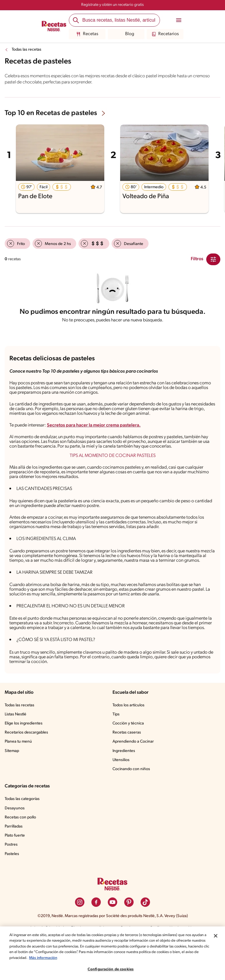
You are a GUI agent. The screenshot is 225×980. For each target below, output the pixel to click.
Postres (12, 882)
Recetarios (165, 34)
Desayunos (15, 846)
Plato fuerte (15, 873)
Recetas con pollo (21, 855)
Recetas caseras (128, 770)
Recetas (87, 34)
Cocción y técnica (129, 761)
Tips (116, 752)
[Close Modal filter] (213, 259)
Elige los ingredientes (24, 761)
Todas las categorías (23, 836)
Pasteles (13, 891)
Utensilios (121, 797)
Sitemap (12, 788)
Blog (126, 34)
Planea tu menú (19, 779)
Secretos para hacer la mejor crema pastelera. (99, 432)
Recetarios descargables (27, 770)
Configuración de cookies (110, 969)
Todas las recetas (28, 50)
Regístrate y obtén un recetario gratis (112, 5)
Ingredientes (124, 788)
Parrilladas (14, 864)
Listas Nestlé (16, 752)
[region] (112, 953)
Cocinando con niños (132, 806)
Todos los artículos (129, 743)
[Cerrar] (216, 936)
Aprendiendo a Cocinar (133, 779)
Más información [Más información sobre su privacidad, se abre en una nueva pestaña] (89, 958)
